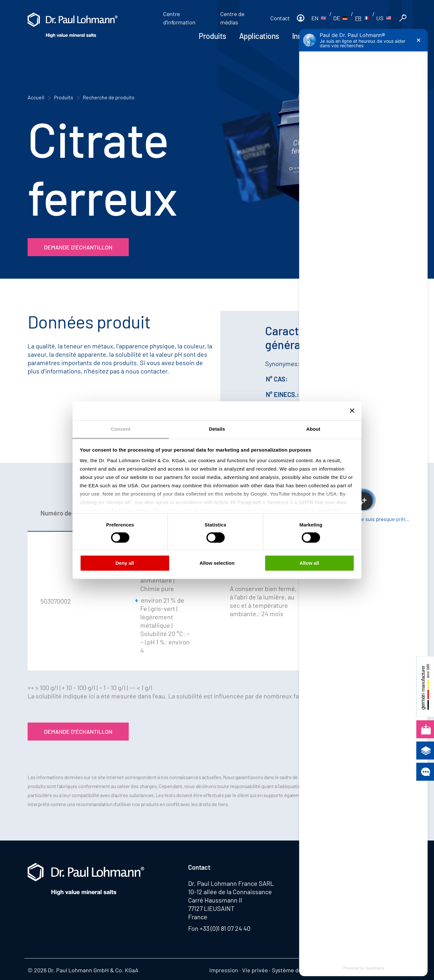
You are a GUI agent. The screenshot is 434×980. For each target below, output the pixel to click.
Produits (212, 36)
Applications (259, 36)
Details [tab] (217, 429)
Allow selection (217, 563)
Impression (224, 970)
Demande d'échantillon (78, 247)
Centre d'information (179, 18)
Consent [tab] (121, 429)
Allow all (309, 563)
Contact (280, 18)
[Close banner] (352, 410)
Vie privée (255, 970)
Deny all (125, 563)
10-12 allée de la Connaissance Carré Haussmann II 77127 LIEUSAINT (230, 900)
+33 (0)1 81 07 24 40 (225, 928)
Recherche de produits (109, 97)
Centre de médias (232, 18)
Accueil (36, 97)
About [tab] (313, 429)
